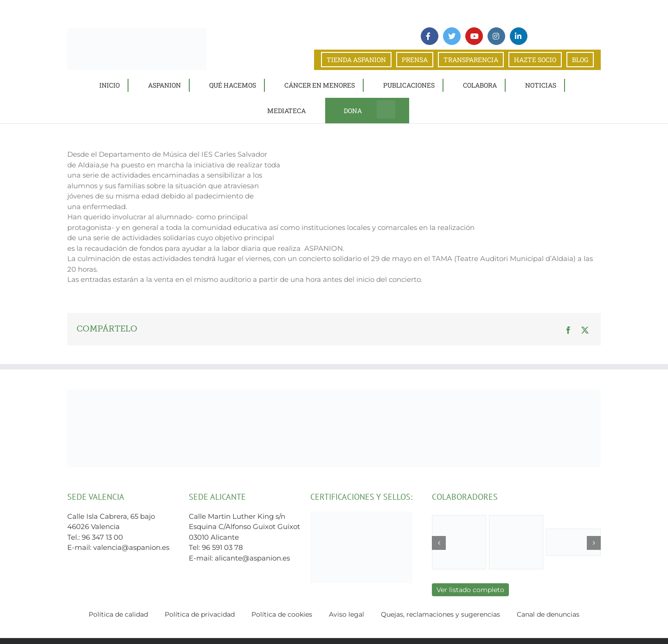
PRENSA (415, 60)
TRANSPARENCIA (471, 60)
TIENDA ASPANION (356, 60)
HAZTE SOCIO (535, 60)
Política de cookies (282, 614)
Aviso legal (347, 614)
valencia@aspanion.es (131, 547)
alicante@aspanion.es (252, 558)
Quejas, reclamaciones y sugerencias (440, 614)
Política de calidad (118, 614)
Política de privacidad (200, 614)
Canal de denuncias (548, 614)
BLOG (580, 60)
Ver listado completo (470, 590)
